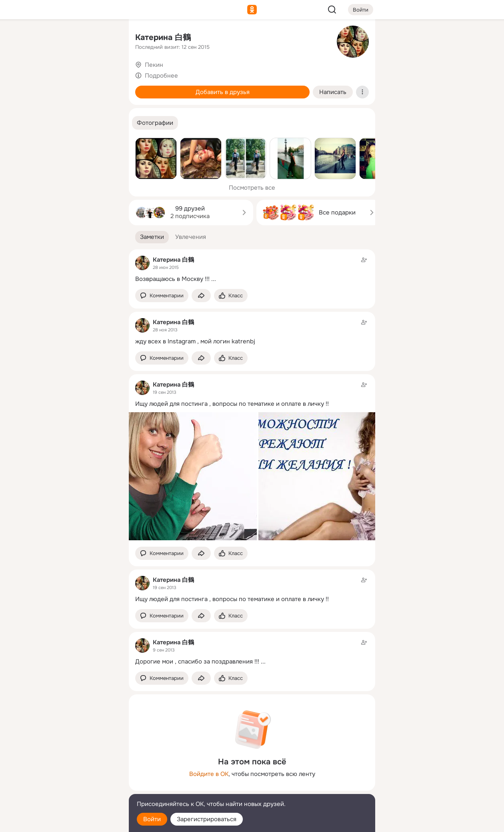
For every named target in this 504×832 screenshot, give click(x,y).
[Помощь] (34, 144)
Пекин (154, 65)
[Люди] (70, 74)
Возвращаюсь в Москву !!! (172, 279)
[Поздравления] (70, 109)
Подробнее (161, 76)
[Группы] (105, 38)
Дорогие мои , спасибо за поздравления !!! (197, 662)
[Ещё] (70, 770)
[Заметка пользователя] (252, 269)
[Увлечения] (70, 38)
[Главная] (34, 38)
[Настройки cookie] (70, 821)
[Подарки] (34, 109)
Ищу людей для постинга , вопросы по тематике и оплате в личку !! (232, 404)
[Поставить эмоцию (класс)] (231, 296)
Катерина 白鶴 (163, 37)
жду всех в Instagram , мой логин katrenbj (195, 341)
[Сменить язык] (70, 787)
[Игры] (105, 109)
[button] (155, 123)
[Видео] (105, 74)
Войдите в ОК (209, 774)
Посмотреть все (252, 188)
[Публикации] (34, 74)
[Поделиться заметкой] (201, 296)
